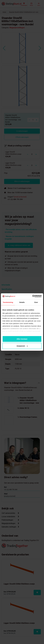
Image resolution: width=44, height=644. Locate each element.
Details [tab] (22, 302)
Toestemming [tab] (8, 302)
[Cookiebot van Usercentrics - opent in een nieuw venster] (32, 296)
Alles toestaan (22, 339)
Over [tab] (36, 302)
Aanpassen (22, 346)
